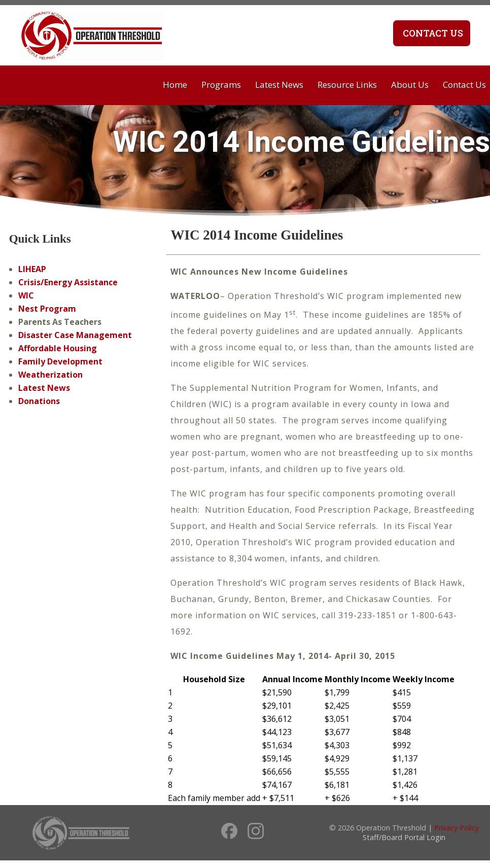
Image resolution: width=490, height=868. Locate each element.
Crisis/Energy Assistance (68, 282)
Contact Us (432, 33)
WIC (26, 295)
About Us (410, 85)
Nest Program (47, 309)
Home (175, 85)
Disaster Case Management (75, 335)
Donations (39, 401)
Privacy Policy (457, 828)
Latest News (279, 85)
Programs (221, 85)
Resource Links (347, 85)
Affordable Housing (58, 348)
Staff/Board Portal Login (404, 837)
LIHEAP (32, 269)
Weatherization (50, 375)
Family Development (60, 361)
